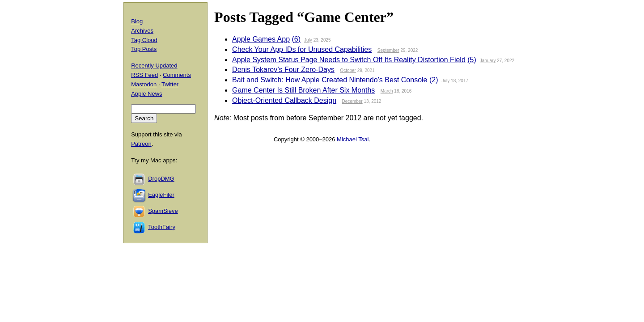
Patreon (141, 144)
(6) (297, 39)
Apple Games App (261, 39)
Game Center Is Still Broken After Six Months (303, 90)
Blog (137, 21)
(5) (472, 60)
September (388, 50)
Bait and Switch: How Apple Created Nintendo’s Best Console (330, 80)
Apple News (146, 94)
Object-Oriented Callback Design (284, 100)
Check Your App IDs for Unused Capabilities (302, 49)
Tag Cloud (144, 40)
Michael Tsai (353, 139)
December (352, 101)
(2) (434, 80)
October (348, 70)
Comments (177, 75)
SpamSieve (163, 211)
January (488, 61)
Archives (142, 31)
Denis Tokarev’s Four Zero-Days (283, 70)
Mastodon (144, 84)
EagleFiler (161, 195)
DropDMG (161, 179)
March (387, 91)
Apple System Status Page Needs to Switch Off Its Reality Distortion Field (349, 60)
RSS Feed (144, 75)
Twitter (170, 84)
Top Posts (144, 49)
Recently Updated (154, 66)
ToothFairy (162, 227)
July (308, 40)
